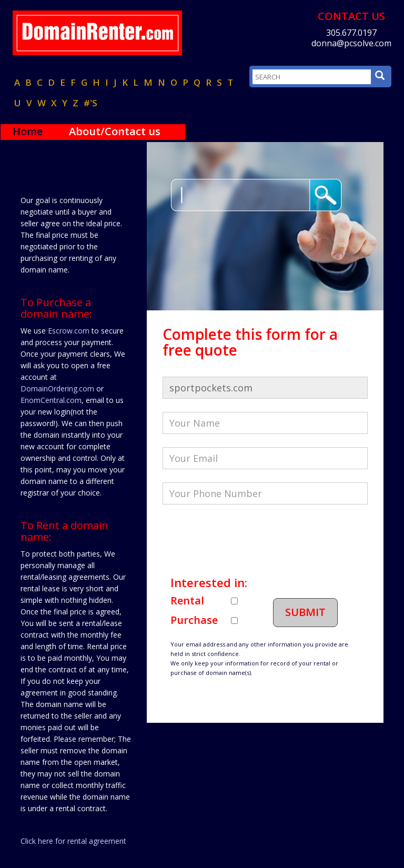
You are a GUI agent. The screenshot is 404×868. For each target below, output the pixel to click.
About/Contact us (115, 131)
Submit (305, 612)
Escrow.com (69, 331)
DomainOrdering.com (57, 388)
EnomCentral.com (51, 400)
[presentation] (243, 538)
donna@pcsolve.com (351, 43)
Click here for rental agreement (73, 841)
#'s (90, 103)
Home (28, 131)
